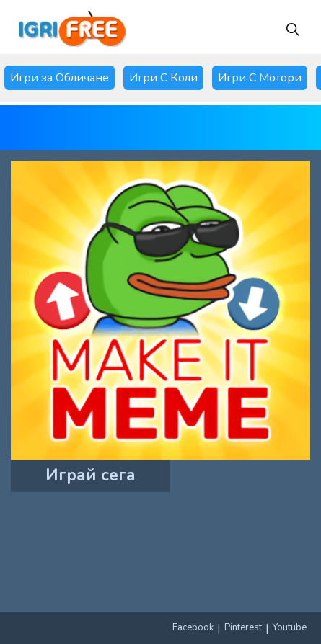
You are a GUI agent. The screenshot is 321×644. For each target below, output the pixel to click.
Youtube (290, 627)
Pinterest (243, 627)
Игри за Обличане (60, 78)
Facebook (193, 627)
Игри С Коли (163, 78)
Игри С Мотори (260, 78)
